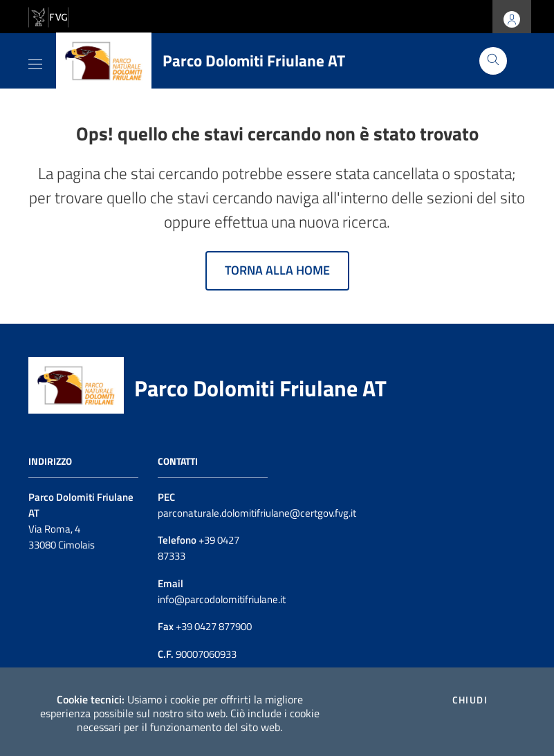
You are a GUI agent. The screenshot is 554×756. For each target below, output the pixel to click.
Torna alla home (277, 270)
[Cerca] (493, 61)
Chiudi (470, 700)
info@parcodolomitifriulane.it (222, 599)
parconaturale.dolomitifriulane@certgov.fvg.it (257, 513)
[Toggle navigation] (35, 62)
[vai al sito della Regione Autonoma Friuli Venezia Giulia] (48, 16)
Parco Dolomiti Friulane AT (260, 388)
